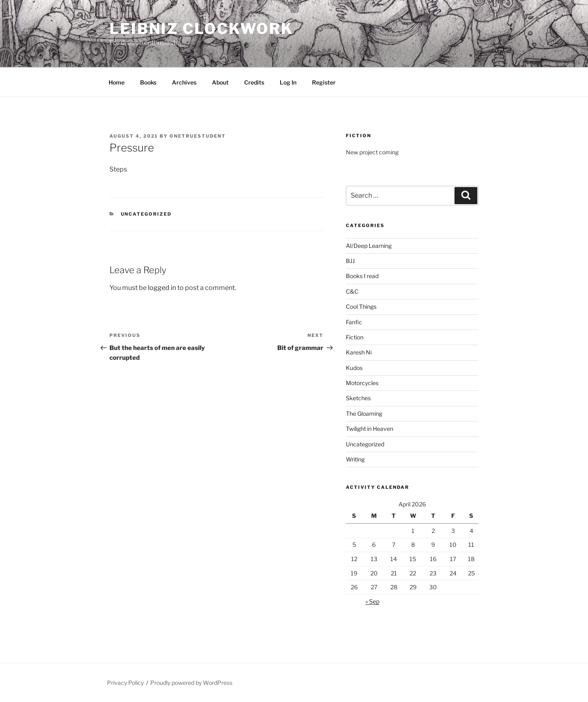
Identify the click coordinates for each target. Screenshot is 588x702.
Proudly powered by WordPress (191, 683)
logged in (162, 288)
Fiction (355, 337)
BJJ (350, 261)
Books (148, 82)
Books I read (362, 276)
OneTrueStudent (198, 136)
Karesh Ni (359, 352)
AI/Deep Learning (369, 246)
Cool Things (361, 306)
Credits (254, 82)
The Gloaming (364, 413)
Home (117, 82)
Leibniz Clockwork (201, 29)
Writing (355, 459)
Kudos (354, 368)
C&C (352, 291)
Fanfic (354, 322)
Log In (288, 82)
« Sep (372, 601)
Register (324, 82)
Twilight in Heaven (370, 429)
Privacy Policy (125, 683)
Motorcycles (362, 383)
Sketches (358, 398)
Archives (184, 82)
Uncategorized (146, 214)
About (220, 82)
